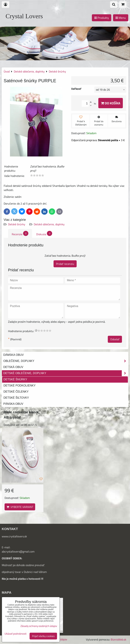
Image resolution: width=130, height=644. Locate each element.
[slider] (37, 175)
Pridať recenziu (65, 264)
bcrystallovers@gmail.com (19, 551)
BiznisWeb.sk (119, 639)
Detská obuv (13, 367)
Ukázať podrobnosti (15, 634)
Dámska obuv (13, 355)
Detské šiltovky (16, 398)
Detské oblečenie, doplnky (49, 224)
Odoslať (115, 339)
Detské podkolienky (20, 386)
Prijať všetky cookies (43, 636)
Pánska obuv (13, 404)
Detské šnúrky (17, 224)
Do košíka (111, 103)
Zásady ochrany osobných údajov (39, 626)
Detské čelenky (16, 392)
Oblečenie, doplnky (66, 361)
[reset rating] (36, 330)
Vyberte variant (20, 507)
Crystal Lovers (24, 16)
